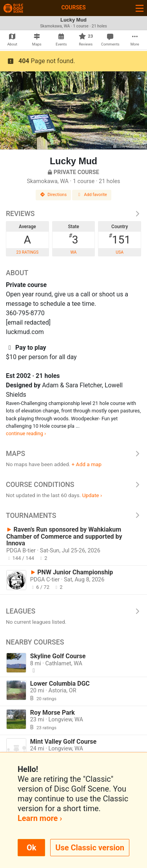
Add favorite (92, 195)
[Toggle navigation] (140, 8)
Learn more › (40, 818)
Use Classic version (90, 848)
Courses (73, 7)
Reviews (73, 214)
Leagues (73, 611)
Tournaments (73, 516)
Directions (53, 195)
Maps (73, 454)
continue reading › (26, 433)
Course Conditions (73, 485)
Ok (31, 848)
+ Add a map (87, 464)
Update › (92, 495)
